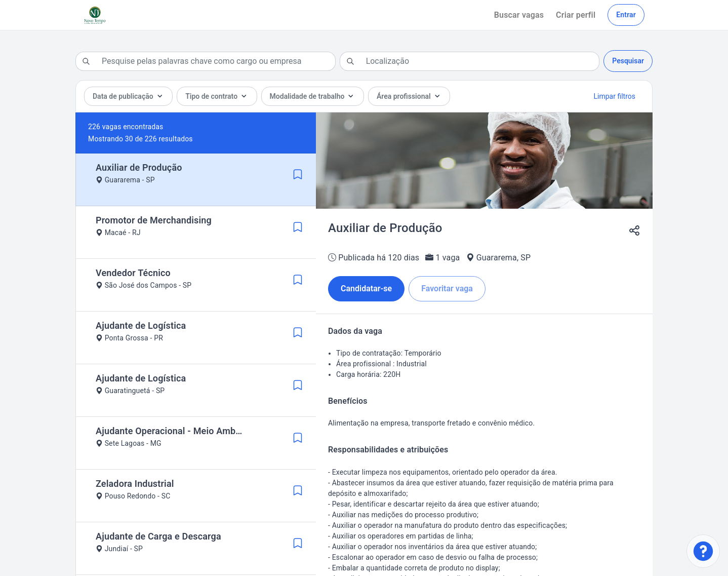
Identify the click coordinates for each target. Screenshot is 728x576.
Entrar (626, 15)
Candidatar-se (366, 289)
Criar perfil (576, 15)
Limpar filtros (615, 96)
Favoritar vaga (447, 289)
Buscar (519, 15)
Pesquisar (628, 61)
